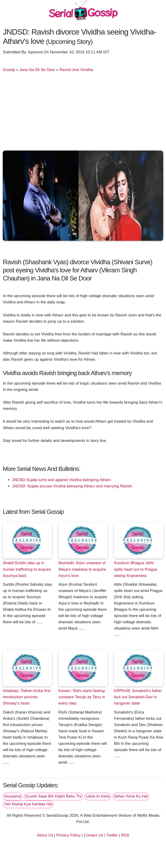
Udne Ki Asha (98, 796)
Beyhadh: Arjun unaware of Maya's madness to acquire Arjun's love (82, 569)
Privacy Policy (68, 835)
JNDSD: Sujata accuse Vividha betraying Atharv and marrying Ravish (72, 486)
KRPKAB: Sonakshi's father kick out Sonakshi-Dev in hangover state (138, 697)
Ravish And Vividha (76, 70)
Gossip (9, 70)
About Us (45, 835)
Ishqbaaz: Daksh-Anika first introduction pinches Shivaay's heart (27, 697)
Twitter (112, 835)
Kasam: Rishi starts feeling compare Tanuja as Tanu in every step (82, 697)
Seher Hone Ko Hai (131, 796)
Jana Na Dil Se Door (37, 70)
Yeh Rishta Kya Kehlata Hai (28, 804)
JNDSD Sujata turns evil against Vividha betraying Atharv (61, 480)
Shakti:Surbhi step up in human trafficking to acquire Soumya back (27, 569)
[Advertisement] (83, 112)
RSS (125, 835)
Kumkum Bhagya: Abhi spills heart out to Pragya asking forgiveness (135, 569)
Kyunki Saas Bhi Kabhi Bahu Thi (53, 796)
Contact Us (94, 835)
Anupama (13, 796)
